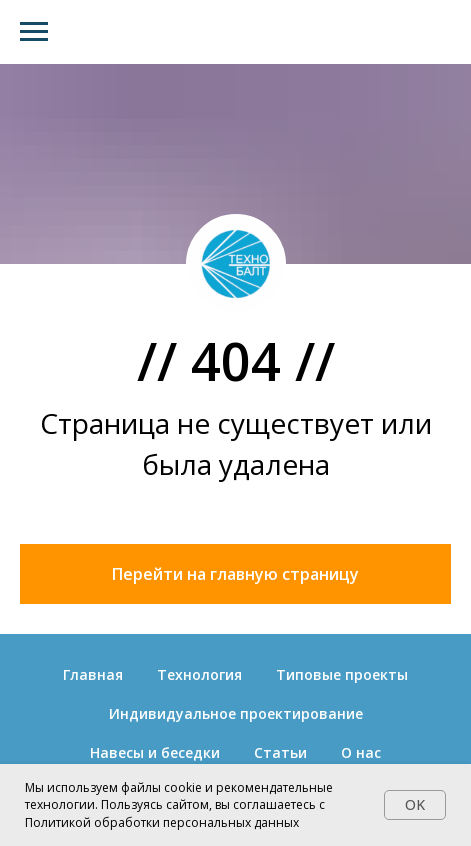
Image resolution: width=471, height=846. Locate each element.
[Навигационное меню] (34, 32)
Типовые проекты (342, 674)
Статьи (280, 752)
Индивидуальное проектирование (236, 713)
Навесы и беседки (155, 752)
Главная (93, 674)
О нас (361, 752)
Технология (199, 674)
